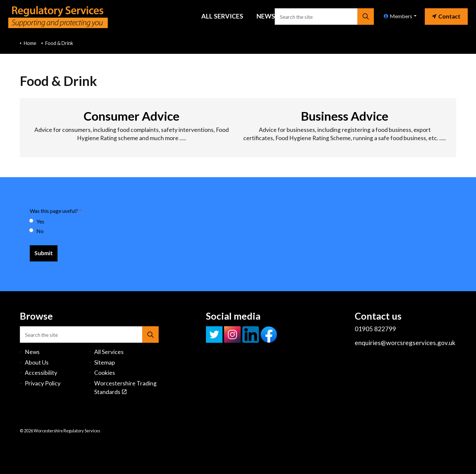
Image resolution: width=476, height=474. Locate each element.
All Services (222, 16)
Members (398, 16)
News (266, 16)
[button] (366, 17)
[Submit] (44, 253)
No (37, 231)
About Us (37, 362)
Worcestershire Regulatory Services (58, 17)
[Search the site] (324, 17)
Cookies (105, 373)
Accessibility (41, 373)
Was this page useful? (56, 211)
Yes (37, 221)
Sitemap (105, 362)
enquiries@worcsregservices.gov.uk (405, 343)
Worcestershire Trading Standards (125, 388)
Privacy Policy (43, 383)
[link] (446, 15)
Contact (446, 16)
